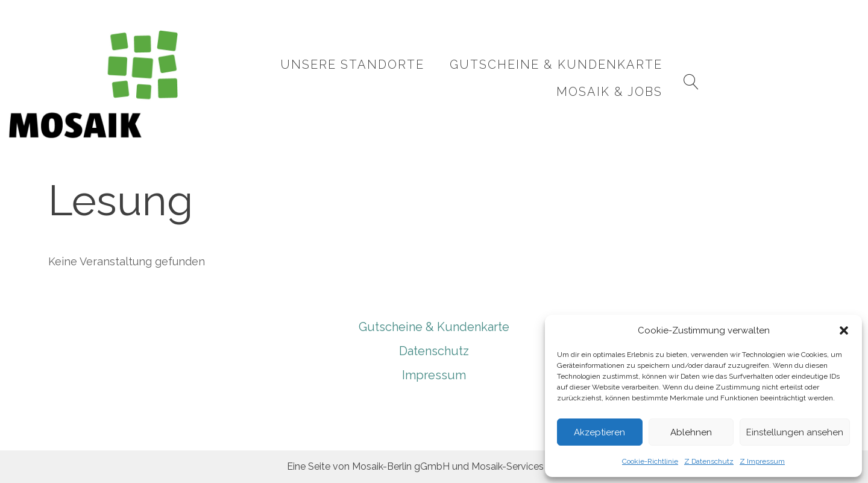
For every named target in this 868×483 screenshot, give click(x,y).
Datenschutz (434, 351)
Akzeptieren (599, 432)
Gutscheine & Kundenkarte (550, 78)
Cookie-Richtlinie (650, 461)
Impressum (434, 375)
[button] (844, 330)
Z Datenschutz (709, 461)
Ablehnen (691, 432)
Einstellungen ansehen (795, 432)
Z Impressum (762, 461)
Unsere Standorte (346, 78)
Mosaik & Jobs (735, 78)
